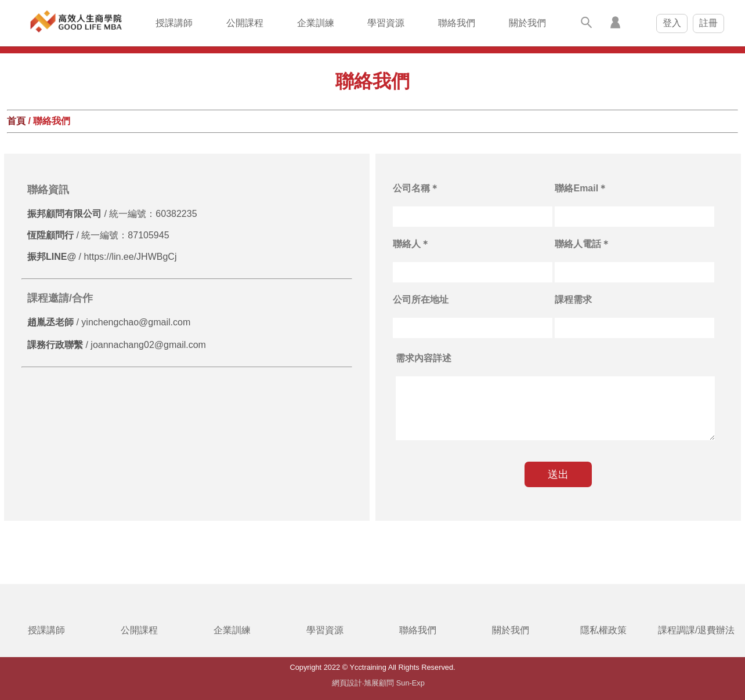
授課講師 (174, 23)
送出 (558, 474)
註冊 (708, 23)
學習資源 (386, 23)
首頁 (16, 121)
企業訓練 (316, 23)
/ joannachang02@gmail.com (117, 345)
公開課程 (245, 23)
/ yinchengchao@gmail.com (109, 322)
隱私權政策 (603, 630)
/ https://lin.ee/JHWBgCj (102, 257)
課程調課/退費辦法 (696, 630)
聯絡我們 (457, 23)
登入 (672, 23)
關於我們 (527, 23)
